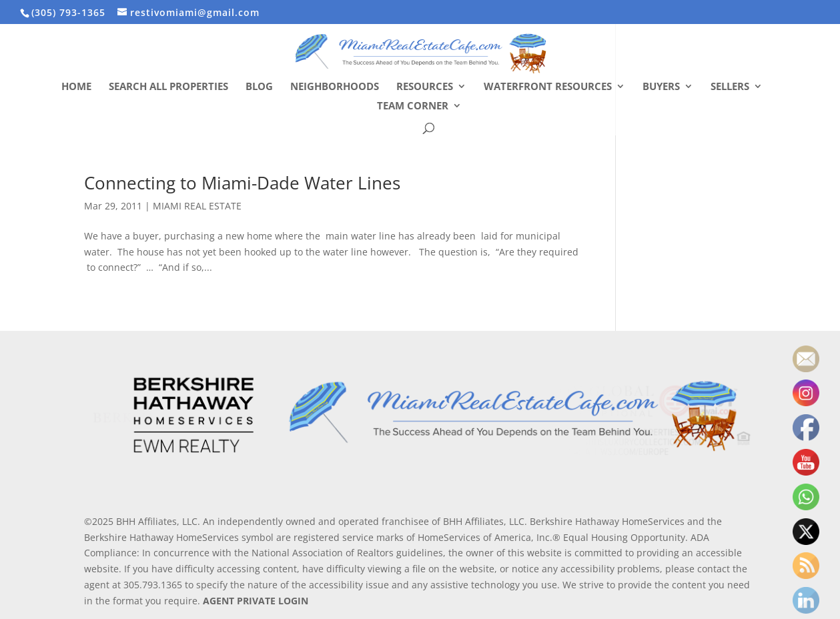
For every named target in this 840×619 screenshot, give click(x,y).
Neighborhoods (335, 87)
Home (76, 87)
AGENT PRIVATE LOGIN (256, 601)
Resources (425, 87)
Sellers (730, 87)
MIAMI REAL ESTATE (197, 206)
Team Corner (413, 106)
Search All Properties (168, 87)
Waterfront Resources (548, 87)
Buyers (661, 87)
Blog (259, 87)
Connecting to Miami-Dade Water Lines (242, 183)
